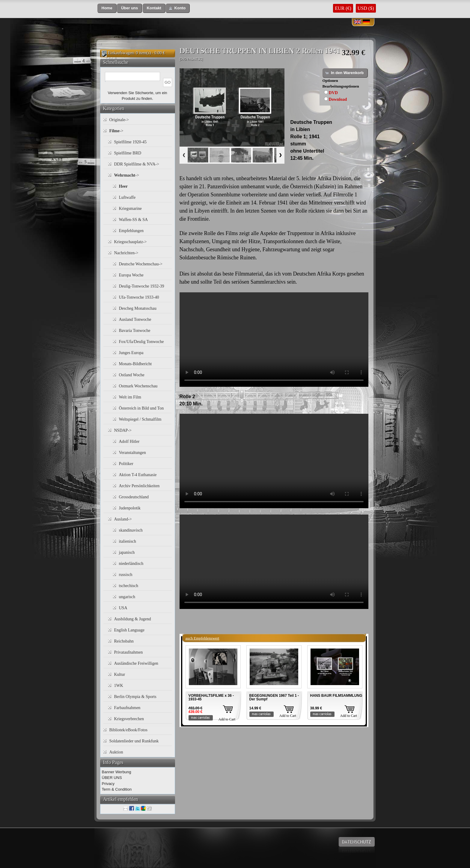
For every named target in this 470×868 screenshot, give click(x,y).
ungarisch (127, 597)
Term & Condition (117, 789)
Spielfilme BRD (128, 153)
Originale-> (119, 120)
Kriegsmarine (130, 209)
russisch (126, 575)
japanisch (127, 552)
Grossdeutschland (134, 497)
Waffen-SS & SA (134, 220)
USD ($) (366, 8)
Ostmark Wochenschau (138, 386)
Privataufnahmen (129, 652)
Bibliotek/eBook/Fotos (129, 730)
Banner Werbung (117, 772)
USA (123, 608)
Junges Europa (131, 353)
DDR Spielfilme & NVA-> (137, 164)
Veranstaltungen (132, 453)
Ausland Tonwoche (135, 319)
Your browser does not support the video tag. (274, 340)
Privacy (108, 784)
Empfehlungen (131, 231)
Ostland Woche (132, 375)
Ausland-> (123, 519)
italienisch (128, 541)
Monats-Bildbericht (135, 364)
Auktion (116, 752)
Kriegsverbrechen (129, 719)
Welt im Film (130, 397)
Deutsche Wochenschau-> (141, 264)
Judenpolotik (130, 508)
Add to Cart (227, 719)
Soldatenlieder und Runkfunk (134, 741)
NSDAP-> (123, 430)
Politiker (126, 464)
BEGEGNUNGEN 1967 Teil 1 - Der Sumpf (274, 697)
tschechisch (129, 586)
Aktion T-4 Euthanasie (138, 475)
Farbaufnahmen (127, 708)
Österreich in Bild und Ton (141, 408)
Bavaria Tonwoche (135, 331)
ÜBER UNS (112, 778)
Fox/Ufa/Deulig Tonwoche (141, 342)
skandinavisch (131, 530)
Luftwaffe (127, 197)
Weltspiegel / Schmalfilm (140, 419)
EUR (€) (343, 8)
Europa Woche (131, 275)
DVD (333, 93)
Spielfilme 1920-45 (131, 142)
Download (338, 99)
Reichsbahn (124, 641)
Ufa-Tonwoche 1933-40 (139, 297)
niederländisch (131, 564)
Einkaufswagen (121, 53)
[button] (107, 8)
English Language (129, 630)
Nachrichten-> (126, 253)
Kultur (120, 674)
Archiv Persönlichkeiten (139, 486)
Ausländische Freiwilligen (136, 663)
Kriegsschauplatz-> (131, 242)
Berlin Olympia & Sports (135, 697)
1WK (119, 686)
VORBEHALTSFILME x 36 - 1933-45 (211, 697)
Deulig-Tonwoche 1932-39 (142, 286)
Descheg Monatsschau (138, 308)
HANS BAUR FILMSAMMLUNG (336, 696)
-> (116, 131)
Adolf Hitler (129, 441)
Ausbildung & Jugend (133, 619)
